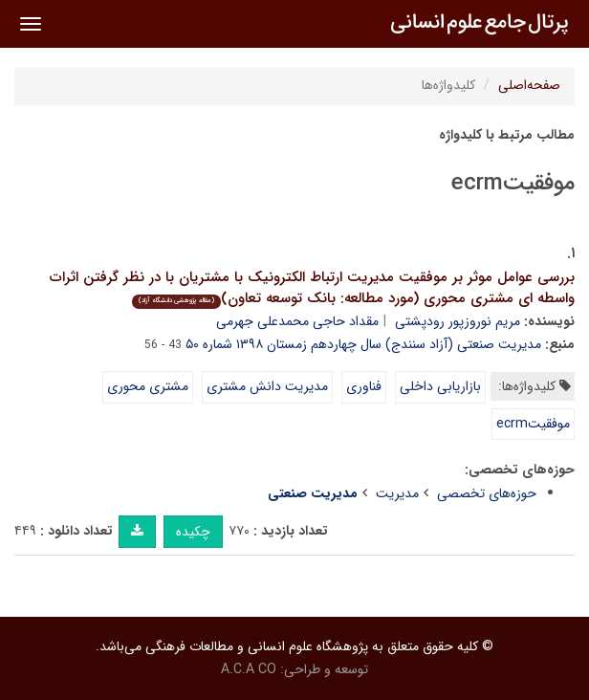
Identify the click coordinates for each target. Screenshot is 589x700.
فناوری (364, 386)
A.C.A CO (249, 669)
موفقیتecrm (533, 424)
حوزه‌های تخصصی (487, 493)
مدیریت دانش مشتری (267, 386)
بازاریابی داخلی (440, 386)
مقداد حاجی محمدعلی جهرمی (297, 321)
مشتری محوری (148, 386)
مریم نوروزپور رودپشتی (458, 321)
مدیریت (397, 493)
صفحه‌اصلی (529, 85)
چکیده (193, 532)
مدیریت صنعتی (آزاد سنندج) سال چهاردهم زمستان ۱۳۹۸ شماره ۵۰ (363, 344)
